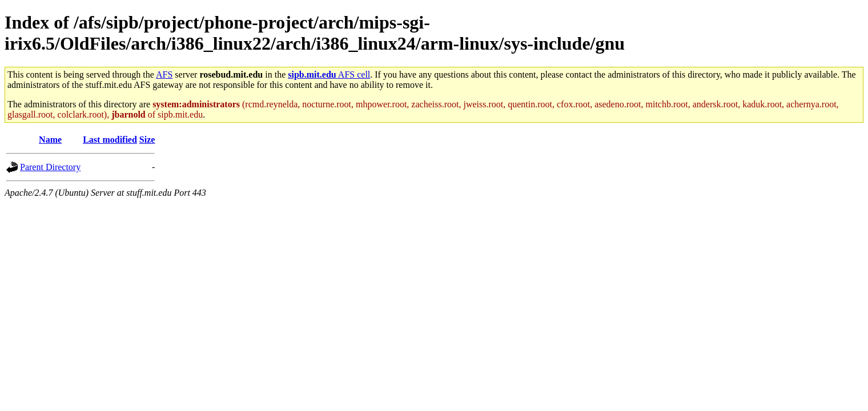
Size (147, 140)
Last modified (110, 140)
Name (50, 140)
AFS (164, 74)
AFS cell (329, 74)
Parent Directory (50, 167)
